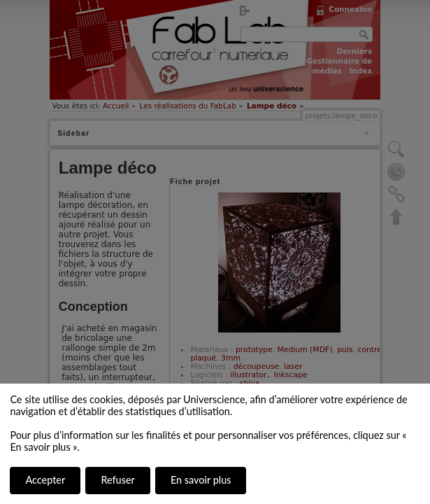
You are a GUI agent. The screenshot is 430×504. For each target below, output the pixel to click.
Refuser (117, 480)
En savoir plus (201, 480)
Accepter (45, 480)
